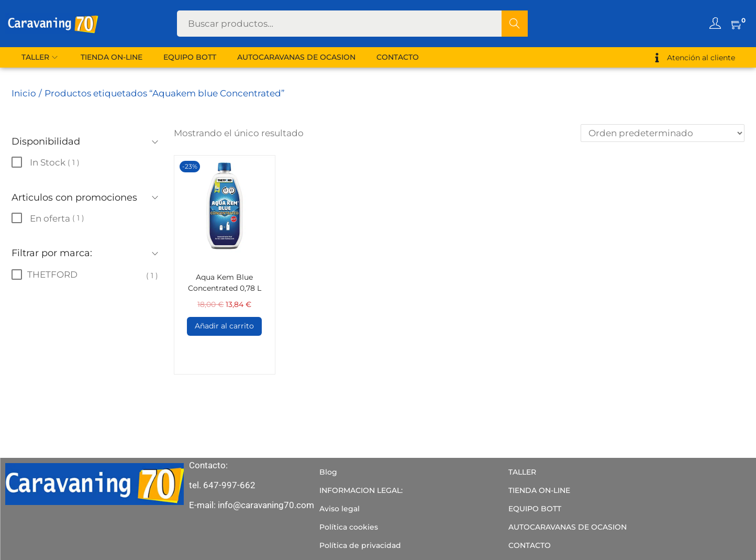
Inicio (24, 93)
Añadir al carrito (224, 326)
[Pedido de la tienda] (663, 133)
